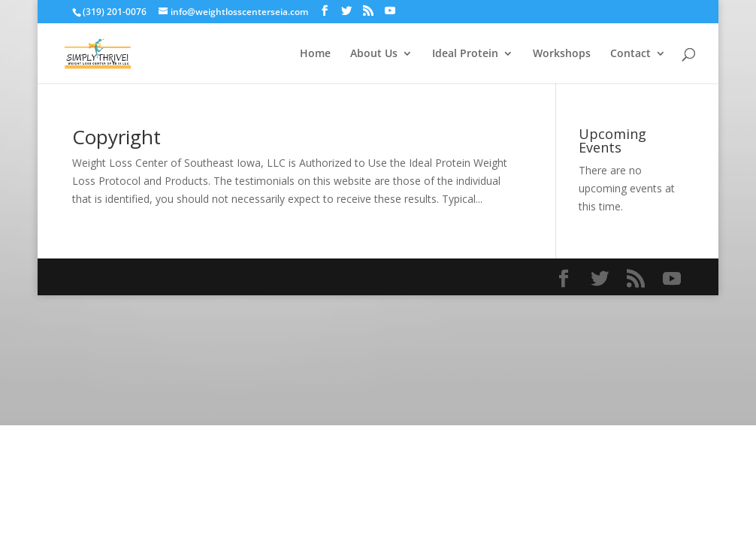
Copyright (116, 137)
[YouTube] (390, 11)
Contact (631, 54)
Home (315, 54)
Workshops (562, 54)
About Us (374, 54)
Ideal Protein (465, 54)
